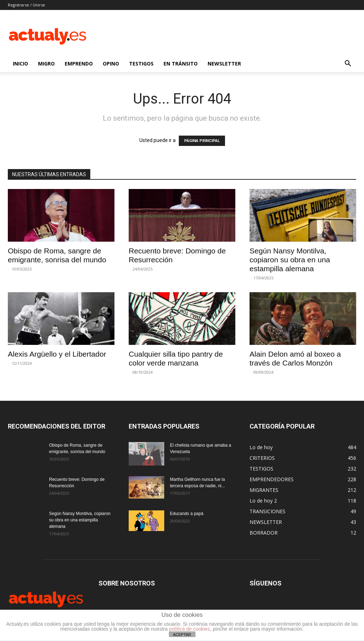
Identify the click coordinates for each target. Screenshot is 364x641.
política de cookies (189, 629)
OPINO (111, 64)
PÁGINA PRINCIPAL (202, 141)
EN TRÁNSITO (181, 64)
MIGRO (46, 64)
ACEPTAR (182, 635)
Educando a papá (187, 514)
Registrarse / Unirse (26, 5)
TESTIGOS (141, 64)
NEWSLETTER (224, 64)
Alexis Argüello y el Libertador (57, 354)
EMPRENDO (79, 64)
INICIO (20, 64)
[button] (348, 64)
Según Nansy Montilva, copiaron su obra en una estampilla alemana (290, 260)
